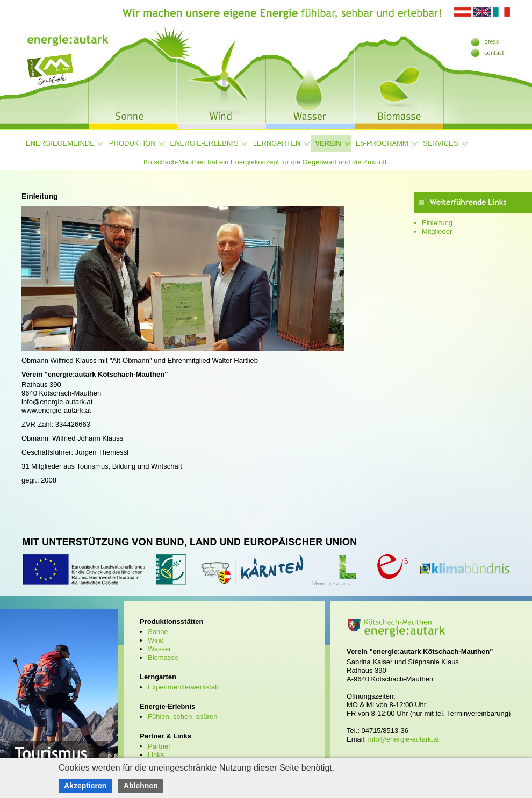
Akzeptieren (85, 786)
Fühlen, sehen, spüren (182, 717)
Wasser (160, 649)
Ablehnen (141, 786)
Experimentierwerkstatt (183, 687)
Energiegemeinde (60, 143)
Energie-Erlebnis (204, 143)
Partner (159, 746)
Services (441, 143)
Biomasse (163, 657)
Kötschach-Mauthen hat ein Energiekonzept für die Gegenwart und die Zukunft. (266, 162)
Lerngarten (277, 143)
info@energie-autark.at (404, 739)
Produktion (132, 143)
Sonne (158, 632)
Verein (328, 143)
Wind (156, 640)
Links (156, 755)
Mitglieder (437, 231)
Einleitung (437, 223)
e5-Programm (382, 143)
